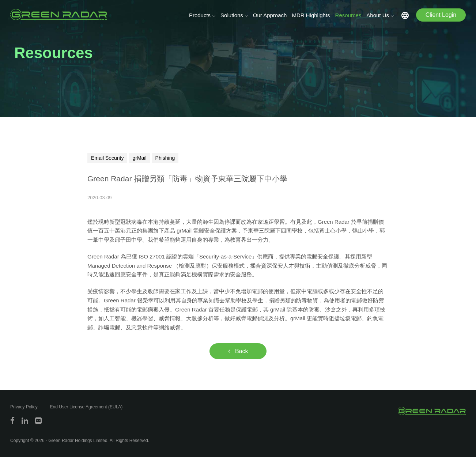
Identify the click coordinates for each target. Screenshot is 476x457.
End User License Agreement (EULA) (86, 407)
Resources (348, 15)
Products (200, 15)
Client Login (441, 15)
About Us (378, 15)
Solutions (232, 15)
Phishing (165, 158)
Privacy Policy (24, 407)
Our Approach (270, 15)
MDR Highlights (311, 15)
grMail (139, 158)
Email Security (107, 158)
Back (238, 351)
